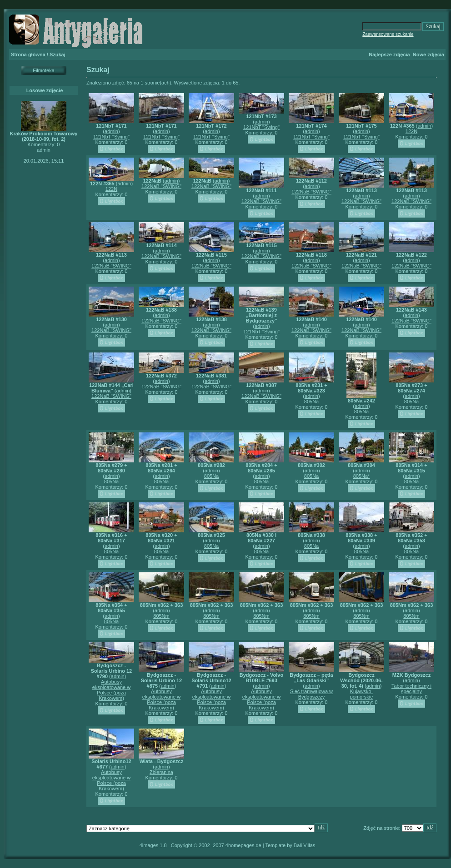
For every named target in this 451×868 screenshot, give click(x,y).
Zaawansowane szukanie (388, 34)
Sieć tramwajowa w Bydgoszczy (311, 694)
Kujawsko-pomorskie (362, 694)
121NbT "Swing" (111, 137)
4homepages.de (243, 845)
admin (111, 131)
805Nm (161, 616)
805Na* (362, 476)
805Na (311, 402)
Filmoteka (44, 70)
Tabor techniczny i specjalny (411, 689)
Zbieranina (161, 772)
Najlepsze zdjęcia (389, 55)
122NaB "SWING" (161, 186)
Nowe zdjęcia (428, 55)
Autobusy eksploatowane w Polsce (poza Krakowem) (111, 690)
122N (411, 131)
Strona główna (28, 55)
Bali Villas (305, 845)
